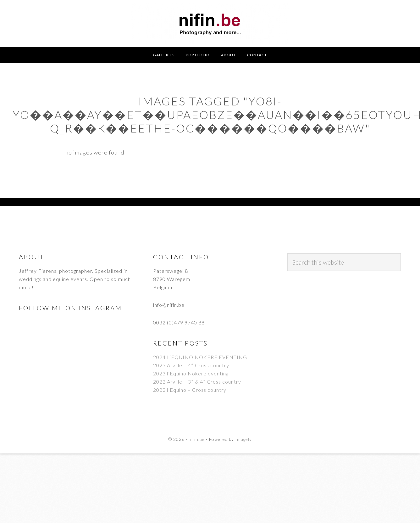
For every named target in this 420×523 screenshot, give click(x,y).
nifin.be (210, 24)
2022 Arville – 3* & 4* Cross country (197, 382)
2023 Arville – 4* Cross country (191, 365)
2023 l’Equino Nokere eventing (191, 373)
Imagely (243, 439)
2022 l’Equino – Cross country (190, 390)
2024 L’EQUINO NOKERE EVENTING (200, 357)
